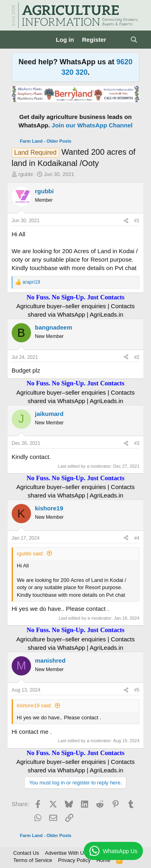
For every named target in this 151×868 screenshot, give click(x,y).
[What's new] (118, 40)
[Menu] (19, 40)
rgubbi (25, 174)
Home (103, 860)
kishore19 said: (34, 705)
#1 (137, 221)
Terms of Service (33, 860)
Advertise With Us (66, 853)
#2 (137, 357)
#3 (137, 443)
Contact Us (26, 853)
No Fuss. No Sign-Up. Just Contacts (75, 297)
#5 (137, 690)
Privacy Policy (74, 860)
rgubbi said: (30, 554)
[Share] (126, 221)
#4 (137, 538)
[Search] (134, 40)
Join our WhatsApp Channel (92, 125)
